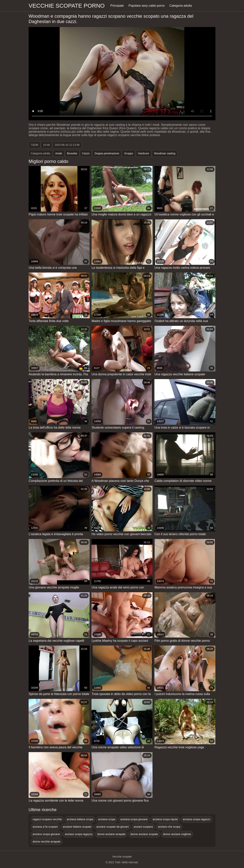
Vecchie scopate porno (67, 6)
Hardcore (144, 153)
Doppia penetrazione (107, 153)
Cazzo (86, 153)
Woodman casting (165, 153)
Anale (59, 153)
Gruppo (129, 153)
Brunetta (72, 153)
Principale (117, 6)
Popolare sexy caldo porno (146, 6)
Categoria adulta (181, 6)
